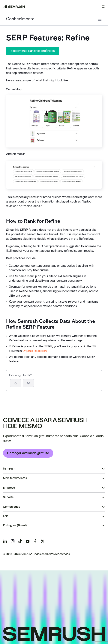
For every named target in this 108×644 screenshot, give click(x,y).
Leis (6, 516)
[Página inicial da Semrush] (14, 7)
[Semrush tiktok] (20, 541)
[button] (28, 383)
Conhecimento (20, 19)
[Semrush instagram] (13, 541)
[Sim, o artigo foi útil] (16, 383)
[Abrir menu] (103, 7)
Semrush (9, 469)
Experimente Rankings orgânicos (33, 51)
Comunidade (12, 507)
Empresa (9, 488)
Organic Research (35, 351)
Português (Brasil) (15, 525)
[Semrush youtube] (28, 541)
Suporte (8, 497)
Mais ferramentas (15, 478)
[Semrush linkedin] (5, 541)
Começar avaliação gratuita (28, 453)
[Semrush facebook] (35, 541)
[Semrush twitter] (43, 541)
